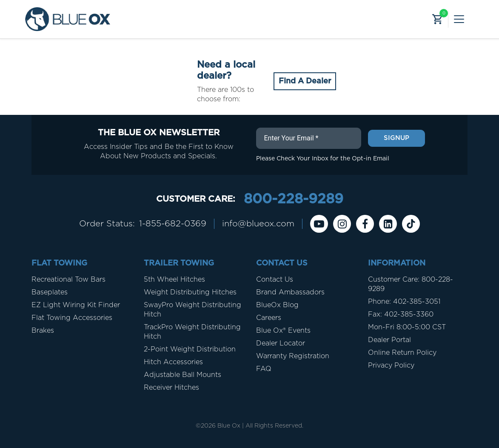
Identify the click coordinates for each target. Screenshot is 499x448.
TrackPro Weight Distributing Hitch (192, 332)
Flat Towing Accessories (72, 318)
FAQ (264, 369)
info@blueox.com (258, 224)
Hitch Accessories (173, 362)
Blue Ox (229, 426)
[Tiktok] (411, 224)
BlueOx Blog (277, 305)
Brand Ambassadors (290, 292)
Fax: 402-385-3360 (401, 314)
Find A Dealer (305, 81)
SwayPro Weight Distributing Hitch (192, 310)
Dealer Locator (281, 343)
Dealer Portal (389, 340)
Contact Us (275, 280)
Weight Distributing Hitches (190, 292)
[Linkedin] (388, 224)
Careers (269, 318)
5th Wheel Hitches (174, 280)
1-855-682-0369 (173, 224)
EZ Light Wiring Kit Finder (76, 305)
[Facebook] (365, 224)
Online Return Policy (402, 353)
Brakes (43, 331)
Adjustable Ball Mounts (182, 375)
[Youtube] (319, 224)
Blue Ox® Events (283, 331)
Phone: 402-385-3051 (404, 302)
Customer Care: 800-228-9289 (411, 284)
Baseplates (50, 292)
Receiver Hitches (171, 388)
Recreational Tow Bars (68, 280)
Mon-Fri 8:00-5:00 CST (407, 327)
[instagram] (342, 224)
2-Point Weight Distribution (190, 349)
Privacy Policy (391, 365)
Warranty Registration (293, 356)
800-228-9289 (294, 199)
